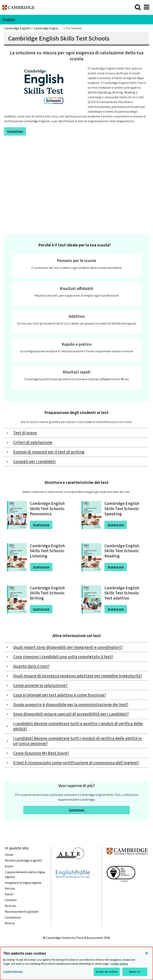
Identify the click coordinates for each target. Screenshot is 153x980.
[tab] (76, 433)
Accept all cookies (107, 972)
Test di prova (25, 433)
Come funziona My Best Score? (41, 753)
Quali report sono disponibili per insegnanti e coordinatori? (68, 647)
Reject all (135, 972)
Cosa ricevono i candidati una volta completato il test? (63, 657)
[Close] (147, 953)
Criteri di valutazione (33, 442)
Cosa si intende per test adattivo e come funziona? (60, 695)
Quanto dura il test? (31, 666)
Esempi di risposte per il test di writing (49, 452)
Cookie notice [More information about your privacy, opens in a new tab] (119, 964)
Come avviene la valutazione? (40, 685)
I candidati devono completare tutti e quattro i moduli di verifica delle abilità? (78, 726)
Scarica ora (41, 525)
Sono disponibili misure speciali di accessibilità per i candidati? (71, 714)
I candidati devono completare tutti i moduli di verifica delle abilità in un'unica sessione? (77, 741)
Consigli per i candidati (34, 461)
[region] (76, 963)
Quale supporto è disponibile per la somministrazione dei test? (71, 704)
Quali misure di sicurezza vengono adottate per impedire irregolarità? (78, 676)
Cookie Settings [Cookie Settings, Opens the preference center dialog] (13, 972)
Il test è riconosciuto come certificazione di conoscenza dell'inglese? (76, 763)
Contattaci (15, 131)
